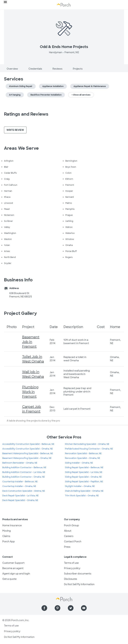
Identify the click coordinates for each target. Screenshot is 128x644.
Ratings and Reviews (26, 114)
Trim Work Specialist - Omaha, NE (82, 496)
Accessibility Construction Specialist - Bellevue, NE (28, 444)
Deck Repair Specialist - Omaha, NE (20, 500)
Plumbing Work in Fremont (30, 392)
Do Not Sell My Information (79, 584)
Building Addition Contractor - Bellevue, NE (24, 468)
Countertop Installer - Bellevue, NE (20, 482)
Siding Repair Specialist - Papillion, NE (84, 482)
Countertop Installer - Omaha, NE (19, 486)
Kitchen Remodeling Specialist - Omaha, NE (87, 444)
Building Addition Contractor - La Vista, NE (24, 472)
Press (67, 547)
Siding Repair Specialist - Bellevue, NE (84, 468)
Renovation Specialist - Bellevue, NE (83, 453)
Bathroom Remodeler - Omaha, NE (20, 463)
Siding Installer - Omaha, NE (79, 463)
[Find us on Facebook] (44, 608)
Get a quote (9, 579)
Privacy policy (72, 568)
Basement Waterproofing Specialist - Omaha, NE (27, 458)
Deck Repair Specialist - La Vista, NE (20, 496)
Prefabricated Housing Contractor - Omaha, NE (89, 449)
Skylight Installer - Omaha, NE (80, 486)
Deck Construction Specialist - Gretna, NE (24, 491)
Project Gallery (20, 313)
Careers (69, 536)
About (68, 531)
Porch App (9, 541)
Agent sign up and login (16, 574)
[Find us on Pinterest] (57, 608)
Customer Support (13, 563)
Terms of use (71, 563)
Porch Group (71, 525)
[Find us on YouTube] (84, 608)
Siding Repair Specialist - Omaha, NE (83, 477)
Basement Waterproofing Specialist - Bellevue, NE (28, 453)
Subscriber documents (78, 574)
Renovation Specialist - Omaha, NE (83, 458)
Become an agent (13, 568)
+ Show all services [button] (81, 95)
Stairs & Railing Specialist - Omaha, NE (84, 491)
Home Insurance (12, 525)
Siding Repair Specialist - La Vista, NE (84, 472)
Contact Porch (73, 541)
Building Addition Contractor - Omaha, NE (24, 477)
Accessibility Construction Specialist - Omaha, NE (28, 449)
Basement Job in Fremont (31, 342)
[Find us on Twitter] (71, 608)
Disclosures (70, 579)
